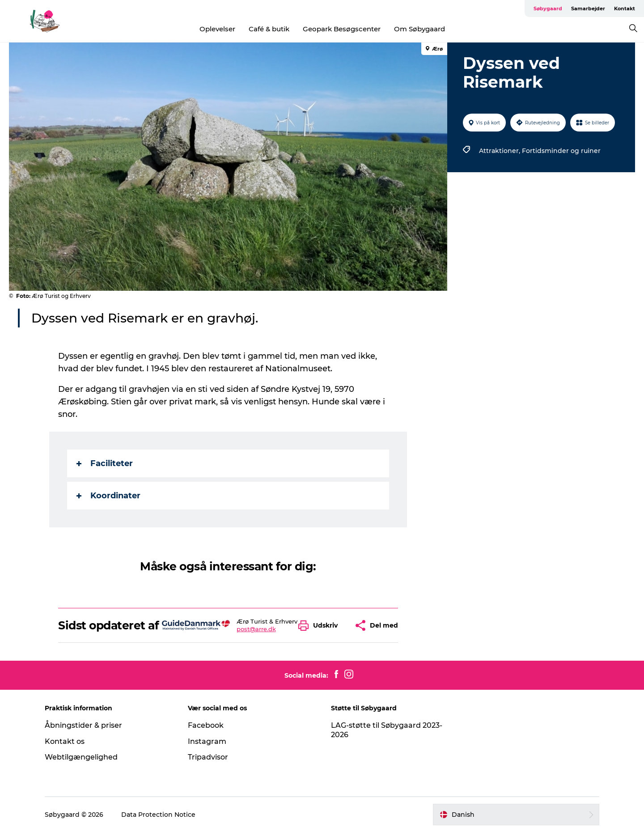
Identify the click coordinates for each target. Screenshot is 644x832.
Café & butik (269, 29)
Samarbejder (588, 8)
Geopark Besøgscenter (342, 29)
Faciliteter (105, 463)
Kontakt (625, 8)
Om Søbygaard (419, 29)
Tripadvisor (208, 757)
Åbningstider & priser (83, 725)
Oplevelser (217, 29)
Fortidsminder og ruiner (561, 151)
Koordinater (108, 496)
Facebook (206, 725)
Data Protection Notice (158, 815)
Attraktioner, (500, 151)
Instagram (207, 741)
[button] (320, 626)
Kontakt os (65, 741)
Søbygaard (548, 8)
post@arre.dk (256, 629)
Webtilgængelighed (81, 757)
